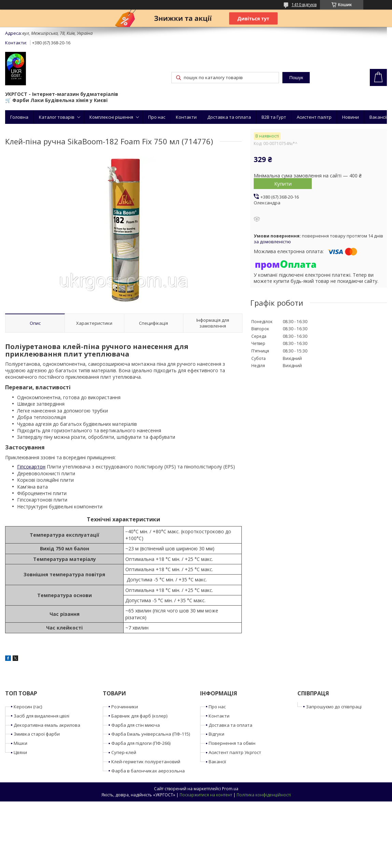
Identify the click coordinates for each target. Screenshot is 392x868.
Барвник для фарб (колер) (139, 716)
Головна (19, 117)
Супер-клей (124, 752)
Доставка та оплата (229, 117)
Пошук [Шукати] (296, 78)
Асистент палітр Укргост (235, 752)
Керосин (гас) (28, 707)
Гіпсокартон (31, 467)
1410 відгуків (304, 5)
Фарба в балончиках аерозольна (148, 771)
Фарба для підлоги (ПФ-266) (141, 743)
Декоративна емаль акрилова (47, 725)
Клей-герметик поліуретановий (146, 762)
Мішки (20, 743)
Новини (351, 117)
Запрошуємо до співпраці (334, 707)
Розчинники (125, 707)
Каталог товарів (57, 117)
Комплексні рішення (111, 117)
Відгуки (216, 734)
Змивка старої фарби (37, 734)
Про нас (157, 117)
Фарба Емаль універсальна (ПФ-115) (151, 734)
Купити (283, 184)
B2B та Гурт (274, 117)
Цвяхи (20, 752)
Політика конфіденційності (264, 795)
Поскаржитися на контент (206, 795)
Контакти (186, 117)
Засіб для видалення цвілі (41, 716)
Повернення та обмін (232, 743)
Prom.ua (230, 789)
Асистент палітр (314, 117)
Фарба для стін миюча (136, 725)
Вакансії (378, 117)
